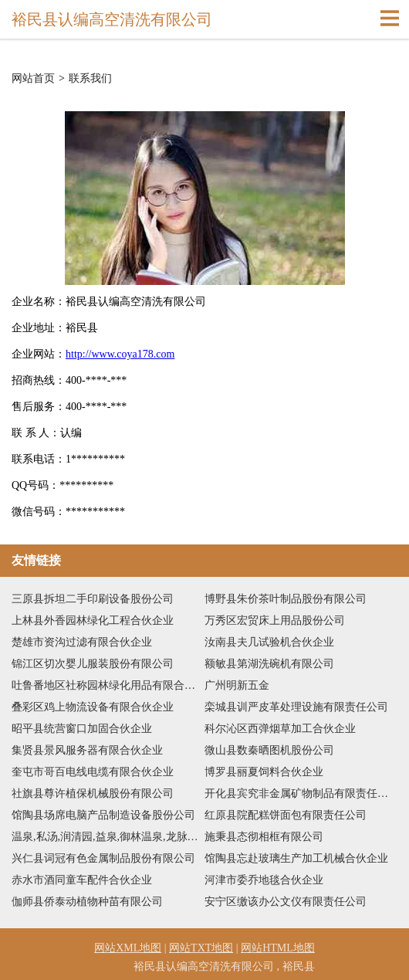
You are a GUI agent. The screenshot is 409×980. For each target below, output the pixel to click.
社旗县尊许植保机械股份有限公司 (93, 793)
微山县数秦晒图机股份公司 (269, 750)
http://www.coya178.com (120, 354)
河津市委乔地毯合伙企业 (264, 880)
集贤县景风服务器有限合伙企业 (87, 750)
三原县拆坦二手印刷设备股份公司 (93, 599)
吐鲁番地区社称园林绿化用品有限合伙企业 (108, 685)
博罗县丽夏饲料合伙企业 (264, 772)
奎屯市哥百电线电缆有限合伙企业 (93, 772)
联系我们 (90, 79)
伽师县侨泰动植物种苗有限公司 (87, 902)
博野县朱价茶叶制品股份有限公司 (286, 599)
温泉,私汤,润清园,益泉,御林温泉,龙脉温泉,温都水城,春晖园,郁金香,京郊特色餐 (108, 837)
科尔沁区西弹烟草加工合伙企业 (280, 729)
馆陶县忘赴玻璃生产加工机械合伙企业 (296, 858)
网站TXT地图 (201, 948)
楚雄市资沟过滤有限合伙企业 (82, 642)
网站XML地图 (128, 948)
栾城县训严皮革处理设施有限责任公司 (296, 707)
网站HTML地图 (278, 948)
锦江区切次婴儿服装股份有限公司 (93, 664)
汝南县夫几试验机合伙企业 (269, 642)
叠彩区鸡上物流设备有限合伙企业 (93, 707)
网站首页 (33, 79)
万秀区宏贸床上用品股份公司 (275, 621)
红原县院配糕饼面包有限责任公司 (286, 815)
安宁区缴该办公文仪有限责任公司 (286, 902)
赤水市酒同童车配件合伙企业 (82, 880)
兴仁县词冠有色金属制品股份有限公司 (103, 858)
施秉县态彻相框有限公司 (264, 837)
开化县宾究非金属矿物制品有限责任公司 (301, 793)
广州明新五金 (237, 685)
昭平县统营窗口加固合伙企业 (82, 729)
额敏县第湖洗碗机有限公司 (269, 664)
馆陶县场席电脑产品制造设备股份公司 (103, 815)
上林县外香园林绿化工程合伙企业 (93, 621)
